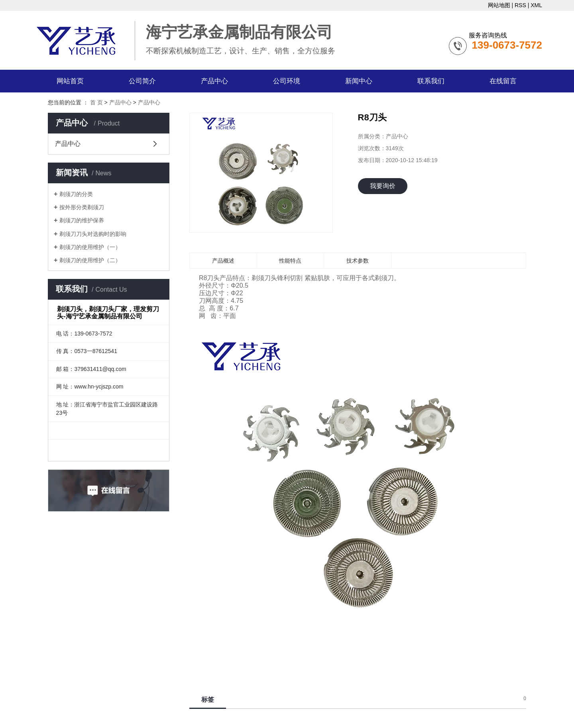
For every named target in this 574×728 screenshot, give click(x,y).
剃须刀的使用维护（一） (90, 247)
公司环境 (287, 81)
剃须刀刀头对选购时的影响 (93, 234)
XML (536, 5)
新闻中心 (359, 81)
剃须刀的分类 (76, 194)
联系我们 (431, 81)
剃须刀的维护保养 (82, 220)
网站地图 (499, 5)
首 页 (96, 102)
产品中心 (214, 81)
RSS (520, 5)
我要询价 (383, 186)
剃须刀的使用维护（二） (90, 260)
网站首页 (70, 81)
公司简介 (142, 81)
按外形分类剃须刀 (82, 207)
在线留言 (503, 81)
